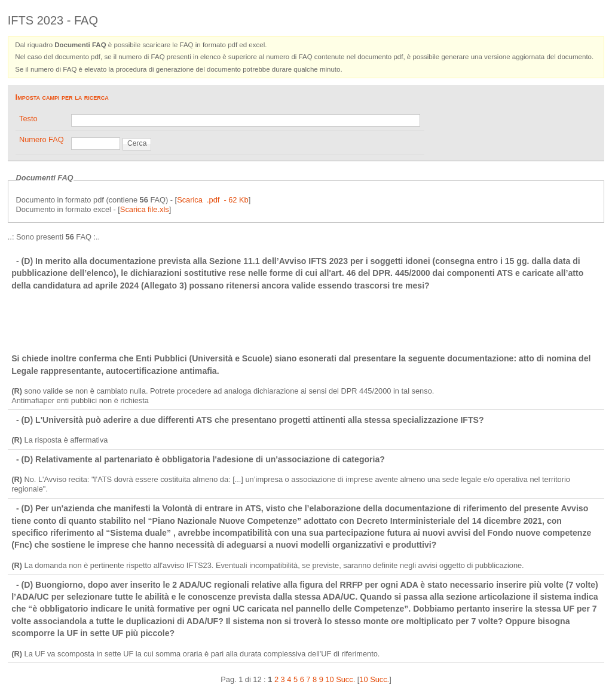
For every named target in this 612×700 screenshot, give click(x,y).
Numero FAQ (42, 139)
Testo (28, 119)
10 (329, 679)
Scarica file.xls (145, 209)
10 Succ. (374, 679)
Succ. (345, 679)
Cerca (137, 143)
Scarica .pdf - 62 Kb (213, 200)
